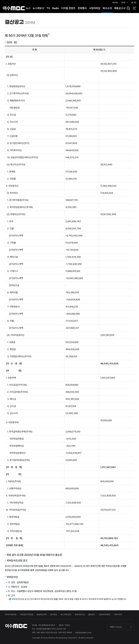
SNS (123, 3)
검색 (128, 8)
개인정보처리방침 (27, 615)
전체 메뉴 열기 (135, 8)
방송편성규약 (42, 615)
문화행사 (82, 8)
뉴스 (28, 8)
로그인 (134, 3)
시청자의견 (118, 615)
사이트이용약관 (11, 615)
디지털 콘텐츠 (68, 8)
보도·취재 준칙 (66, 615)
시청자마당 (95, 8)
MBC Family (116, 627)
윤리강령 (54, 615)
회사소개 (107, 8)
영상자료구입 (80, 615)
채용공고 (120, 8)
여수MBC (14, 8)
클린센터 (92, 615)
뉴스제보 (38, 8)
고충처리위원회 (104, 615)
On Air (115, 3)
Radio (56, 8)
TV (48, 8)
